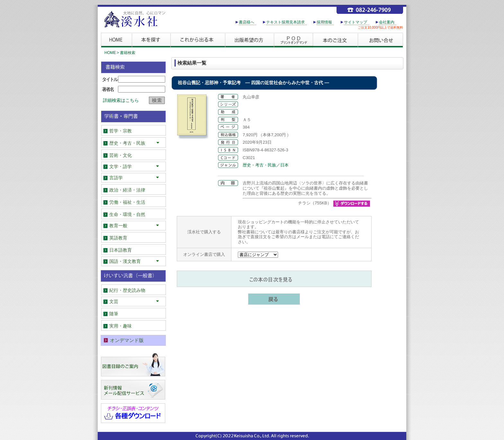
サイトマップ (355, 22)
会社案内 (387, 22)
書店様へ (247, 22)
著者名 (108, 89)
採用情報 (324, 22)
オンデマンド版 (127, 340)
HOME (110, 53)
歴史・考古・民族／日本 (266, 165)
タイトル (110, 79)
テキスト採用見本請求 (285, 22)
